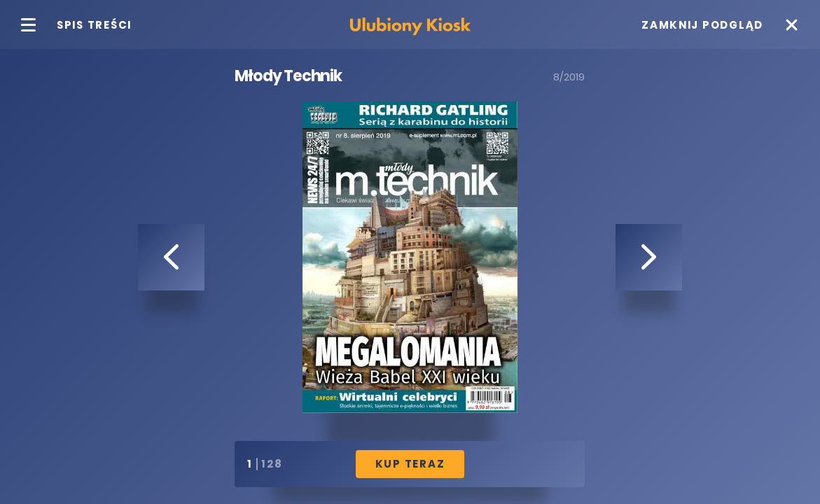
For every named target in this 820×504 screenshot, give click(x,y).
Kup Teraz (410, 464)
